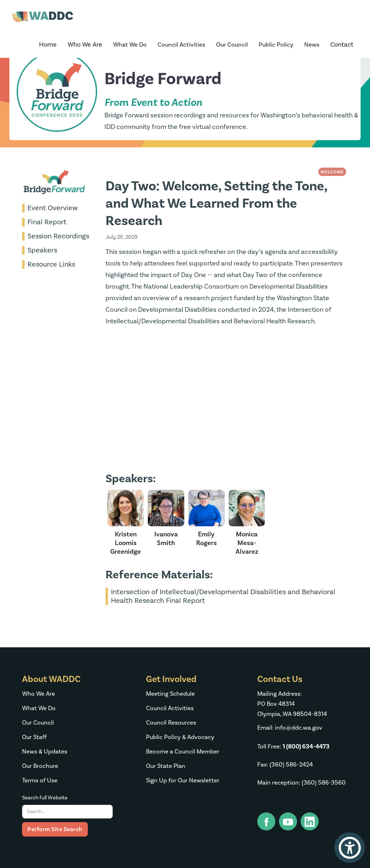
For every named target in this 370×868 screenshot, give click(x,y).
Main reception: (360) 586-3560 (302, 783)
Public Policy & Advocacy (180, 737)
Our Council (38, 723)
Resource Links (51, 264)
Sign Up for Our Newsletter (183, 781)
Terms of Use (40, 781)
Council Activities (170, 708)
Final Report (47, 222)
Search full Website (45, 798)
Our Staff (34, 737)
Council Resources (171, 723)
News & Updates (45, 752)
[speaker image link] (126, 523)
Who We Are (38, 694)
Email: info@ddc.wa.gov (290, 728)
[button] (85, 45)
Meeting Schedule (170, 694)
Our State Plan (166, 766)
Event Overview (53, 208)
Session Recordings (58, 236)
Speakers (42, 250)
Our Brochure (40, 766)
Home (48, 45)
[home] (42, 19)
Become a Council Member (183, 752)
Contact (342, 45)
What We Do (39, 708)
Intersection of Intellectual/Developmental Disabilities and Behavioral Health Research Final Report (223, 596)
